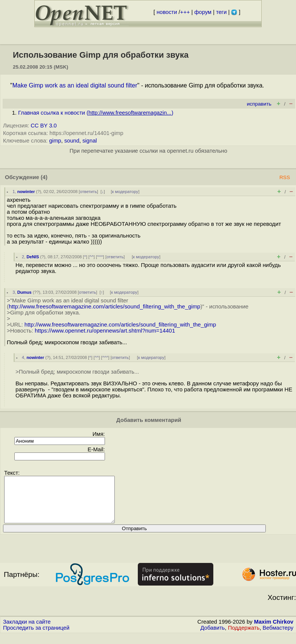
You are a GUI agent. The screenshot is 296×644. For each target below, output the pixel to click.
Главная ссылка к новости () (96, 113)
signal (89, 141)
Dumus (25, 292)
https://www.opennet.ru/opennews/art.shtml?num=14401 (105, 331)
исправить (259, 104)
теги (221, 12)
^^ (92, 257)
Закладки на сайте (27, 631)
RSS (285, 177)
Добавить (213, 637)
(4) (44, 177)
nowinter (26, 192)
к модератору (125, 192)
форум (203, 12)
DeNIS (33, 257)
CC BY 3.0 (44, 126)
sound (72, 141)
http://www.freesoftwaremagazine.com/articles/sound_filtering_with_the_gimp (105, 307)
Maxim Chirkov (274, 631)
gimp (55, 141)
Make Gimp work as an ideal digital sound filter (75, 85)
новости (167, 12)
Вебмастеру (278, 637)
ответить (89, 192)
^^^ (100, 257)
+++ (185, 12)
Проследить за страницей (36, 637)
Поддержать (244, 637)
